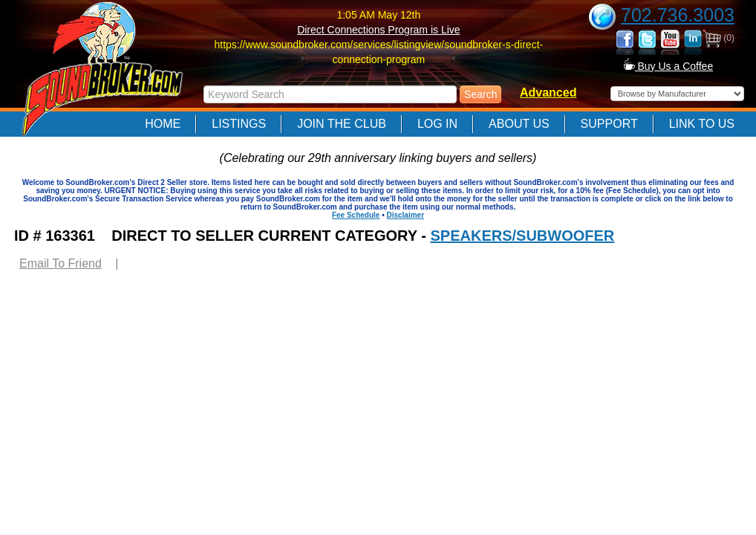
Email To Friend (61, 263)
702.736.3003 (678, 15)
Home (163, 124)
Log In (437, 124)
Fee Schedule (356, 215)
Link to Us (702, 124)
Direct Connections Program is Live (378, 30)
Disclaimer (405, 215)
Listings (239, 124)
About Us (519, 124)
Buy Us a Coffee (669, 66)
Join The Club (342, 124)
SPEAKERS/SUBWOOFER (522, 236)
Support (609, 124)
